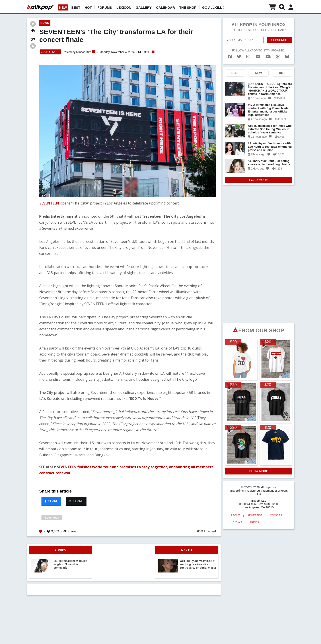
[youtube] (258, 54)
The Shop (188, 7)
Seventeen (52, 518)
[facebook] (230, 54)
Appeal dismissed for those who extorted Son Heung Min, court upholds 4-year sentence (270, 126)
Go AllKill (213, 7)
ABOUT (235, 513)
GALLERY (144, 7)
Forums (105, 7)
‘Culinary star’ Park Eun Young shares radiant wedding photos (269, 160)
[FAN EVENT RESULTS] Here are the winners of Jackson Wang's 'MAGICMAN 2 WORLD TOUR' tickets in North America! (270, 86)
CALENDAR (165, 7)
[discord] (268, 54)
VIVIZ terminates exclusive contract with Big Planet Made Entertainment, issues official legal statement (268, 107)
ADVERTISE (255, 513)
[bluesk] (287, 54)
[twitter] (239, 54)
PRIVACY (237, 519)
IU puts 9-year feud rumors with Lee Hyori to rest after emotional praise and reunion (270, 144)
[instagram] (248, 54)
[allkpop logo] (40, 7)
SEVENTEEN (49, 203)
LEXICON (124, 7)
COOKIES (276, 513)
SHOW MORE (259, 468)
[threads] (278, 54)
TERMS (254, 519)
